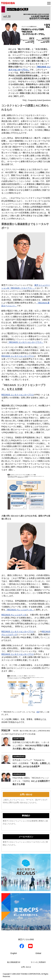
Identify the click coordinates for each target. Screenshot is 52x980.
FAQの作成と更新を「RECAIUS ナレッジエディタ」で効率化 (31, 781)
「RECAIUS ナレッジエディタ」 (20, 610)
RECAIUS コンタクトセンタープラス (18, 356)
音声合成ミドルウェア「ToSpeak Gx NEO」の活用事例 (31, 763)
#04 (38, 712)
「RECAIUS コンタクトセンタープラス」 (25, 342)
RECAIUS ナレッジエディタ (14, 615)
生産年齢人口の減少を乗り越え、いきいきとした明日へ (31, 746)
